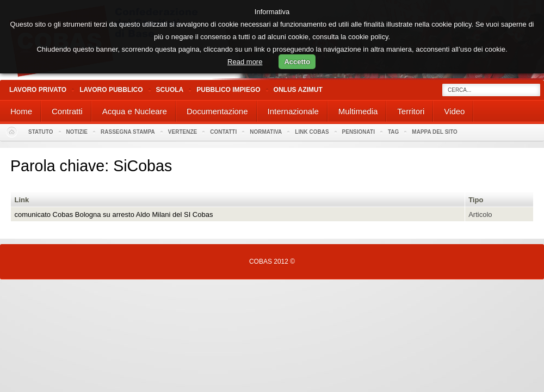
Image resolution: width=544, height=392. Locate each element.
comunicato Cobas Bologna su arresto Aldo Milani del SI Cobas (114, 214)
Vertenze (183, 132)
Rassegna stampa (128, 132)
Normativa (266, 132)
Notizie (77, 132)
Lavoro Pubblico (111, 90)
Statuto (41, 132)
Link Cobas (312, 132)
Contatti (223, 132)
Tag (393, 132)
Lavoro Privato (38, 90)
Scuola (170, 90)
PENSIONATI (358, 132)
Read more (245, 62)
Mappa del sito (435, 132)
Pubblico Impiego (228, 90)
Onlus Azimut (298, 90)
